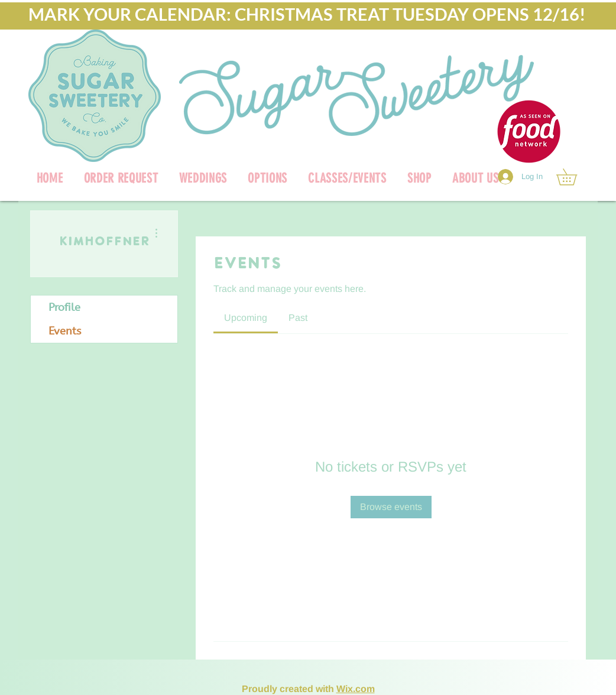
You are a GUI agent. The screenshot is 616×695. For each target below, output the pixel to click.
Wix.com (356, 689)
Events (65, 331)
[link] (575, 177)
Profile (64, 307)
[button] (419, 178)
